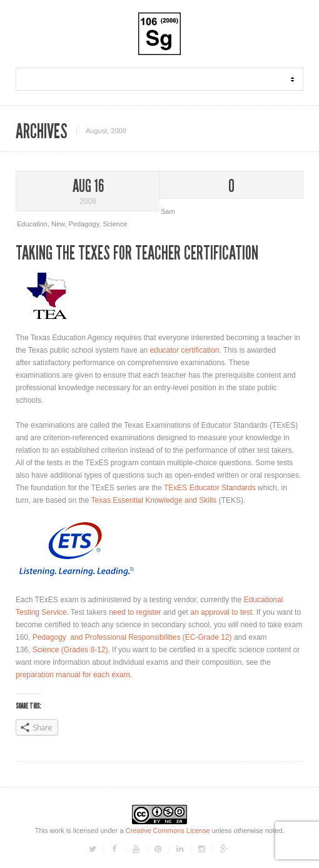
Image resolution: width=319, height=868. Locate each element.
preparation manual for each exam (73, 675)
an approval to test (221, 612)
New (58, 224)
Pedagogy (84, 224)
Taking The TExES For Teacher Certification (137, 253)
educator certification (185, 350)
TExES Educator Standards (210, 488)
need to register (135, 612)
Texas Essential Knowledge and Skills (154, 500)
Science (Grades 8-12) (70, 650)
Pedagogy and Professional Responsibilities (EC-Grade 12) (132, 637)
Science (115, 224)
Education (32, 224)
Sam (168, 211)
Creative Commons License (168, 830)
